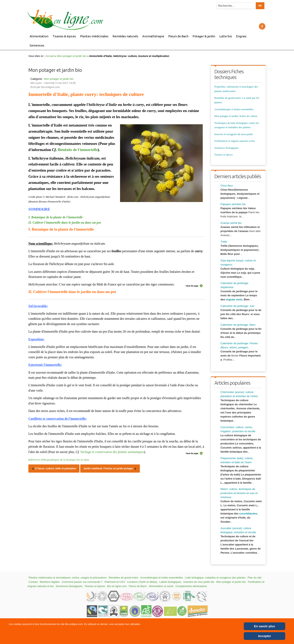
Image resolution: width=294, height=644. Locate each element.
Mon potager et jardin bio (72, 56)
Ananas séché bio (231, 223)
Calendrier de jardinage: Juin (237, 306)
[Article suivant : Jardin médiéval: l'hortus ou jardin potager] (110, 469)
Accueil (50, 56)
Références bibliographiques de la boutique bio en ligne (59, 460)
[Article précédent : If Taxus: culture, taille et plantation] (54, 469)
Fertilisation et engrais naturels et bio (235, 141)
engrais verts (234, 299)
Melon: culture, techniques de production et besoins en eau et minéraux (239, 493)
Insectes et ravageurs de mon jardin (234, 134)
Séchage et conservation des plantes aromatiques (112, 452)
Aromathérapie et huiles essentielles (234, 109)
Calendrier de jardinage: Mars (238, 325)
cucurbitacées (248, 514)
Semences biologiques (227, 148)
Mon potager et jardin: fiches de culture (236, 116)
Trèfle (224, 242)
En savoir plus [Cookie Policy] (264, 626)
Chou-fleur (227, 186)
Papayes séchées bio (233, 204)
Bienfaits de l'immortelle (78, 150)
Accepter (264, 636)
